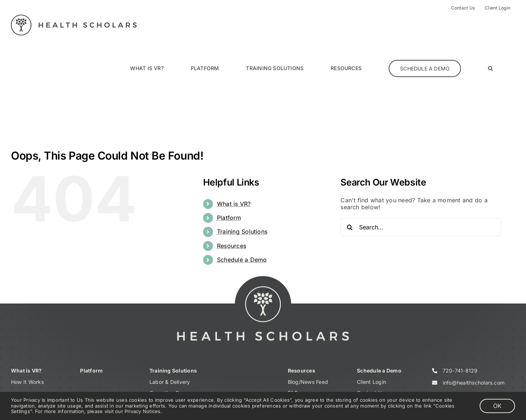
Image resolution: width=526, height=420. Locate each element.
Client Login (371, 382)
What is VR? (234, 204)
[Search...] (421, 227)
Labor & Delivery (170, 382)
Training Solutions (242, 232)
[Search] (350, 227)
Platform (229, 218)
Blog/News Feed (308, 382)
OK (497, 406)
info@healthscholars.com (474, 383)
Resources (232, 246)
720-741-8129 (460, 371)
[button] (491, 68)
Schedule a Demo (242, 260)
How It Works (27, 382)
